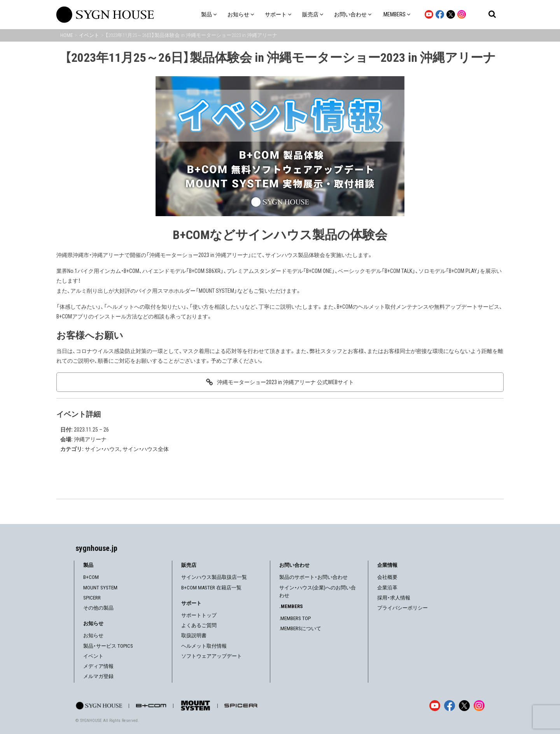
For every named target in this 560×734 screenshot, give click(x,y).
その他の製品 (98, 608)
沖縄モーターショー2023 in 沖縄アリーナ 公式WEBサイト (285, 382)
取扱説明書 (194, 635)
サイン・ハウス (102, 449)
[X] (464, 706)
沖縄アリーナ (90, 439)
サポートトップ (199, 615)
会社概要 (387, 577)
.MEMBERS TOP (295, 618)
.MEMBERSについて (300, 628)
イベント (93, 656)
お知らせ (93, 635)
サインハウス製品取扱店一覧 (214, 577)
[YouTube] (435, 706)
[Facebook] (450, 706)
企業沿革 (387, 588)
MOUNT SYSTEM (100, 588)
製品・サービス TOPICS (108, 646)
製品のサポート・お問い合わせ (313, 577)
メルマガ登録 (98, 676)
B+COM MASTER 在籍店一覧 (211, 588)
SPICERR (92, 598)
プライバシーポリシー (402, 608)
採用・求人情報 (394, 598)
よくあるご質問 (199, 625)
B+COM (91, 577)
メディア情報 (98, 666)
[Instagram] (479, 706)
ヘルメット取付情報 (204, 646)
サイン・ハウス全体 (146, 449)
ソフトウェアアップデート (212, 656)
